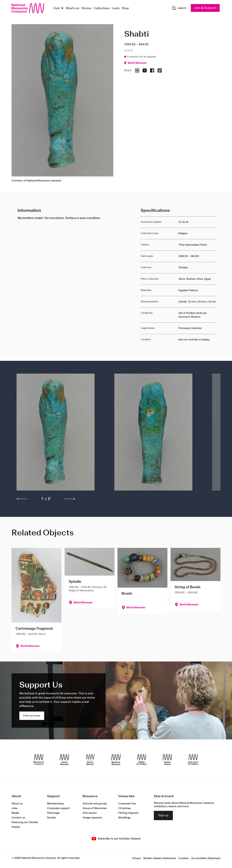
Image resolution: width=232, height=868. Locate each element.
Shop (125, 8)
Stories (87, 8)
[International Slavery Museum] (90, 760)
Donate (52, 818)
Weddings (124, 818)
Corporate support (58, 808)
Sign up (163, 815)
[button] (59, 434)
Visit (56, 8)
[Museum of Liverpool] (39, 760)
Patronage (53, 813)
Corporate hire (127, 804)
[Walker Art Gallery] (142, 760)
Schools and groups (95, 804)
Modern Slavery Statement (160, 858)
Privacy (137, 858)
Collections (102, 8)
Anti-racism (90, 813)
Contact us (18, 818)
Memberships (56, 804)
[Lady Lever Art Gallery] (193, 760)
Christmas (125, 808)
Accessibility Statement (206, 858)
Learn (116, 8)
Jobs (15, 808)
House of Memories (95, 808)
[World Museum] (64, 760)
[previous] (22, 499)
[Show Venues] (62, 8)
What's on (73, 8)
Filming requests (128, 813)
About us (17, 804)
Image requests (92, 818)
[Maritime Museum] (116, 760)
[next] (70, 499)
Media (15, 813)
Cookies (184, 858)
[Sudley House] (167, 760)
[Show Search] (179, 8)
